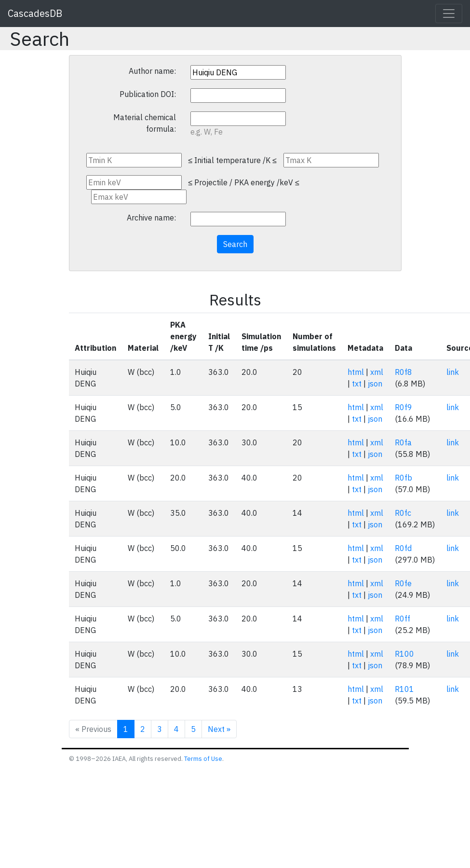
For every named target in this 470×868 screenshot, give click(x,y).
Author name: (152, 71)
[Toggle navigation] (449, 14)
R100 (404, 654)
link (453, 372)
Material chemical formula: (145, 123)
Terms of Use (203, 759)
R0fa (403, 442)
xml (377, 372)
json (375, 384)
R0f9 (403, 407)
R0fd (403, 548)
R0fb (403, 478)
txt (357, 384)
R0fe (403, 583)
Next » (219, 729)
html (356, 372)
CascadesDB (35, 13)
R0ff (403, 619)
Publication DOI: (148, 94)
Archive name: (151, 218)
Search (235, 244)
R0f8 (403, 372)
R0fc (403, 513)
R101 (404, 689)
